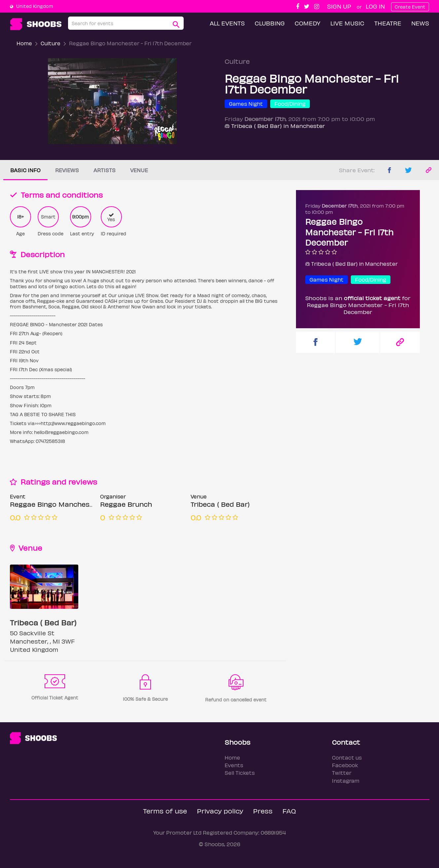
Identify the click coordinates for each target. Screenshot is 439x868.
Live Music (347, 23)
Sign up (339, 6)
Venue (139, 170)
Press (263, 811)
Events (234, 765)
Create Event (410, 7)
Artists (105, 170)
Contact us (347, 757)
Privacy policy (220, 811)
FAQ (289, 811)
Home (24, 43)
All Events (227, 23)
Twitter (342, 773)
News (420, 23)
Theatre (388, 23)
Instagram (346, 781)
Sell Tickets (240, 773)
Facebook (345, 765)
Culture (51, 43)
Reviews (67, 170)
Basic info (25, 170)
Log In (375, 6)
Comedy (308, 23)
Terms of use (165, 811)
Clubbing (270, 23)
